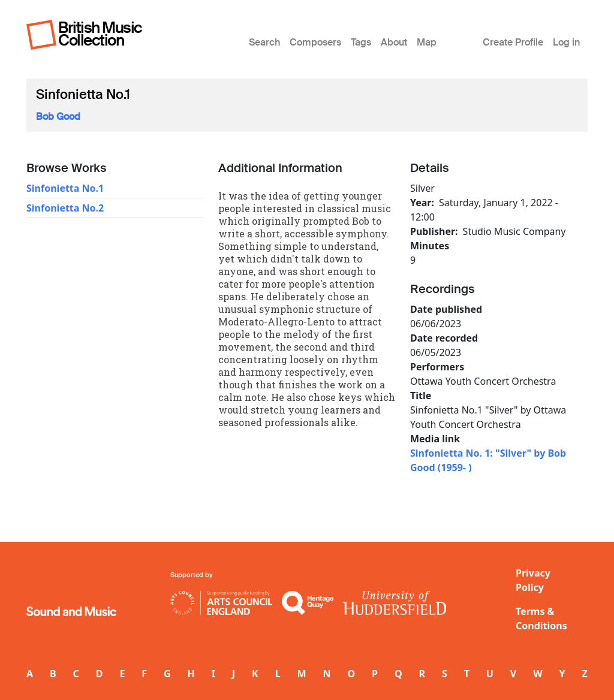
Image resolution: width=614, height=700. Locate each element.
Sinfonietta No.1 (65, 188)
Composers (315, 42)
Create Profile (513, 42)
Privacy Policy (533, 580)
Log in (566, 42)
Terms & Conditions (541, 618)
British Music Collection (100, 34)
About (394, 42)
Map (427, 42)
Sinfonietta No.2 (65, 208)
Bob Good (58, 117)
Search (264, 42)
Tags (361, 42)
